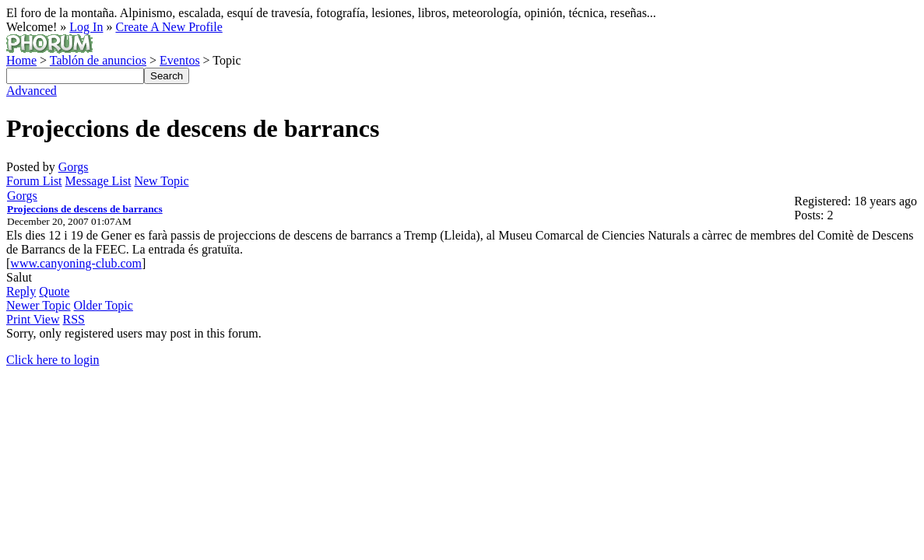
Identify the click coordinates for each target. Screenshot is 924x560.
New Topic (161, 181)
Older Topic (104, 305)
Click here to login (53, 360)
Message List (98, 181)
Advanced (32, 91)
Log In (86, 27)
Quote (54, 291)
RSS (74, 319)
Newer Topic (39, 305)
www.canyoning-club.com (76, 263)
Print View (33, 319)
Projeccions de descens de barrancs (85, 209)
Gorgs (74, 167)
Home (21, 60)
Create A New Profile (169, 27)
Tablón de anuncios (98, 60)
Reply (21, 291)
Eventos (180, 60)
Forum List (34, 181)
